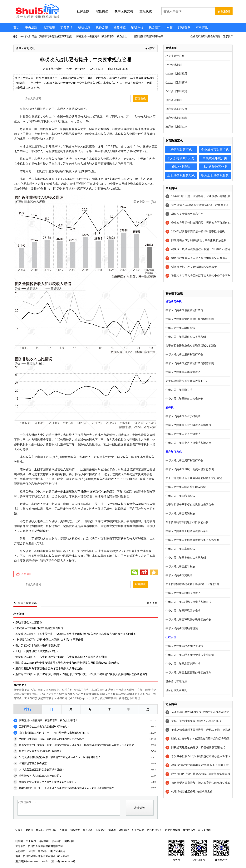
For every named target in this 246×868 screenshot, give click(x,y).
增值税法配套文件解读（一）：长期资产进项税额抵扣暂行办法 (54, 733)
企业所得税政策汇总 (215, 150)
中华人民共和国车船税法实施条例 (186, 558)
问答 (170, 27)
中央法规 (31, 27)
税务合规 (102, 27)
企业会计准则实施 (176, 91)
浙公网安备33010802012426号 (32, 861)
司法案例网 (204, 830)
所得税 (170, 407)
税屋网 (19, 841)
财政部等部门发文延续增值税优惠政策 (194, 267)
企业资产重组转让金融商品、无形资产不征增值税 (201, 223)
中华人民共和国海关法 (179, 390)
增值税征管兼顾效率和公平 (148, 36)
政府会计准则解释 (176, 118)
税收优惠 (84, 27)
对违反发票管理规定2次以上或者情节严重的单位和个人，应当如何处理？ (60, 757)
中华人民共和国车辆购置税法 (183, 372)
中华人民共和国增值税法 (180, 328)
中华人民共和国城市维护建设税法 (186, 487)
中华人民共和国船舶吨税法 (182, 628)
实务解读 (66, 27)
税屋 (18, 48)
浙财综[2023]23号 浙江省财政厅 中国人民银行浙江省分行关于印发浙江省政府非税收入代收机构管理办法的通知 (81, 674)
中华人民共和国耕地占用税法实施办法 (188, 602)
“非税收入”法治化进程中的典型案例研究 (39, 628)
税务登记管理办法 (176, 681)
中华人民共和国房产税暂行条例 (184, 461)
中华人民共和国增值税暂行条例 (184, 310)
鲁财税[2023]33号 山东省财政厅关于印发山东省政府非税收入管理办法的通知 (61, 657)
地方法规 (49, 27)
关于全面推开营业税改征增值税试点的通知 (191, 346)
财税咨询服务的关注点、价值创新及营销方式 (198, 747)
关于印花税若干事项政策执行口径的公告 (190, 505)
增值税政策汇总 (181, 150)
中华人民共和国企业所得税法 (183, 416)
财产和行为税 (174, 452)
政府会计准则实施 (176, 127)
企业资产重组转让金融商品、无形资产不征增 (215, 36)
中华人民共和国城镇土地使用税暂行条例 (190, 469)
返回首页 (150, 48)
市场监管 (75, 830)
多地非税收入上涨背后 (29, 622)
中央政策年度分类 (215, 158)
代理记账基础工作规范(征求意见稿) (192, 792)
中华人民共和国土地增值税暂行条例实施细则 (192, 540)
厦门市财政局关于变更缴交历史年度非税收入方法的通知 (49, 669)
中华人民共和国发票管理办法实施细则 (188, 673)
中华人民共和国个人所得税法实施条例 (188, 443)
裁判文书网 (189, 830)
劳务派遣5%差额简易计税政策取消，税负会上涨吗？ (48, 720)
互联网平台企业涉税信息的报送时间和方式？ (44, 727)
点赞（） (27, 574)
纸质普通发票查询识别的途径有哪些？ (40, 751)
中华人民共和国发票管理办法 (183, 664)
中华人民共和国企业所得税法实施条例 (188, 425)
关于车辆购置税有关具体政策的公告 (187, 381)
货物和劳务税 (174, 301)
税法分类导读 (181, 167)
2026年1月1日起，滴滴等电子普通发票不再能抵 (45, 36)
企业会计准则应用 (176, 74)
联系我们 (57, 841)
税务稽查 (120, 27)
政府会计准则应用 (176, 109)
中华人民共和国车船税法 (180, 549)
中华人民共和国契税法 (179, 575)
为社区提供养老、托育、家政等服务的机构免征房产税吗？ (52, 739)
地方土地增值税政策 (215, 175)
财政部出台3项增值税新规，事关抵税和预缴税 (199, 240)
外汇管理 (124, 830)
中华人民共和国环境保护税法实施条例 (188, 620)
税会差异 (155, 27)
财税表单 (184, 27)
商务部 (40, 830)
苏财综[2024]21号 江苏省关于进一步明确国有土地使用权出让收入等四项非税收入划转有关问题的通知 (76, 634)
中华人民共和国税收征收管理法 (184, 646)
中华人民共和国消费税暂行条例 (184, 354)
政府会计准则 (174, 100)
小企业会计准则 (175, 56)
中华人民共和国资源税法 (180, 514)
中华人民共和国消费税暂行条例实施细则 (190, 363)
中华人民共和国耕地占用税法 (183, 593)
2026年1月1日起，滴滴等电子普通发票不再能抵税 (201, 196)
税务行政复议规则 (176, 690)
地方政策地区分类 (215, 167)
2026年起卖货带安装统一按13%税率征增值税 (198, 232)
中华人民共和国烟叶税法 (180, 567)
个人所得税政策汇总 (181, 158)
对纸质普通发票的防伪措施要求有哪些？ (42, 770)
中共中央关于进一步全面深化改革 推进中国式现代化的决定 (75, 492)
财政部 (30, 830)
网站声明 (44, 841)
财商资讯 (202, 27)
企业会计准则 (174, 65)
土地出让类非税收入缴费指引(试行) (36, 651)
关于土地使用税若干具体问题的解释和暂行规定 (194, 478)
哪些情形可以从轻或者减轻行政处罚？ (40, 776)
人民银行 (101, 830)
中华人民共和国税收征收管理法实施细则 (190, 655)
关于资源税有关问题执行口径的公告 (187, 522)
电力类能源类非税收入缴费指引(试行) (38, 645)
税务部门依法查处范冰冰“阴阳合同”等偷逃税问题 (201, 774)
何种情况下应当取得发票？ (34, 763)
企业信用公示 (172, 830)
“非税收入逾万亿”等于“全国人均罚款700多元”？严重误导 (49, 640)
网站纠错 (69, 841)
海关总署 (88, 830)
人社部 (63, 830)
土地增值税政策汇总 (181, 175)
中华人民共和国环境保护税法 (183, 611)
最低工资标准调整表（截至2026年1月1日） (197, 721)
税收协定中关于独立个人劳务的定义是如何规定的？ (48, 782)
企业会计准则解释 (176, 82)
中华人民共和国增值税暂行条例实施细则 (190, 319)
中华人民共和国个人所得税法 (183, 434)
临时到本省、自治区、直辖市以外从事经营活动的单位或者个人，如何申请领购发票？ (67, 788)
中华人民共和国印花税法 (180, 496)
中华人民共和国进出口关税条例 (184, 399)
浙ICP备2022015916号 (63, 861)
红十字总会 (138, 830)
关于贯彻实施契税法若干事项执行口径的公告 (192, 584)
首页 (17, 27)
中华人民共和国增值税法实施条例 (186, 337)
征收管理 (171, 637)
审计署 (112, 830)
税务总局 (52, 830)
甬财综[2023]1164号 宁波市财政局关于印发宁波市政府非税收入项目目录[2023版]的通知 (67, 663)
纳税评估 (137, 27)
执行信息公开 (155, 830)
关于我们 (31, 841)
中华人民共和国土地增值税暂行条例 (187, 531)
